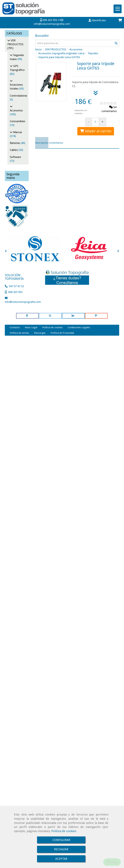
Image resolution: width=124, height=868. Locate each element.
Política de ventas (19, 333)
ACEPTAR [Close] (61, 859)
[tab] (42, 143)
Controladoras (19, 96)
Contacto (15, 327)
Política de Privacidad (62, 333)
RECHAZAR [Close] (61, 849)
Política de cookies (64, 831)
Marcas (17, 132)
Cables (14, 150)
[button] (97, 20)
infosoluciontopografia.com (52, 24)
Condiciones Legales (79, 327)
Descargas (40, 333)
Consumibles (18, 121)
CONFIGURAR (61, 840)
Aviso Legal (31, 327)
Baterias (15, 143)
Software (15, 157)
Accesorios (16, 110)
